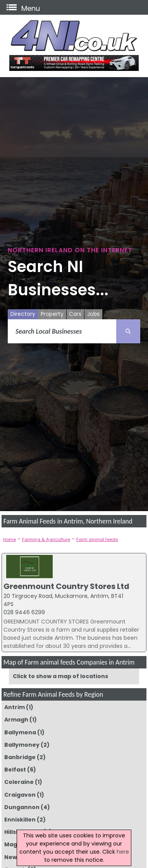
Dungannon (22, 807)
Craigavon (20, 795)
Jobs (93, 314)
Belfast (15, 770)
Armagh (16, 720)
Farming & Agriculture (46, 539)
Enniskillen (20, 820)
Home (9, 539)
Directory (23, 314)
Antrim (15, 707)
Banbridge (20, 757)
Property (52, 314)
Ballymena (20, 732)
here (123, 852)
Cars (75, 314)
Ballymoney (22, 745)
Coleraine (19, 782)
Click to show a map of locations (60, 676)
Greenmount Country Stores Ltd (66, 586)
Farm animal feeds (97, 539)
